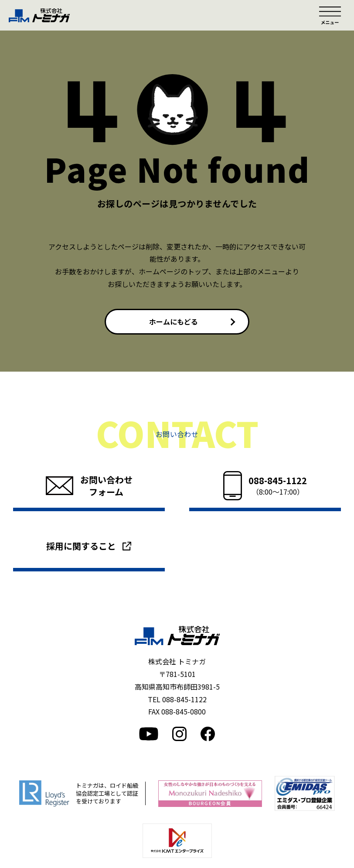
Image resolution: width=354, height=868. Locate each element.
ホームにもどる (174, 321)
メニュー (330, 15)
